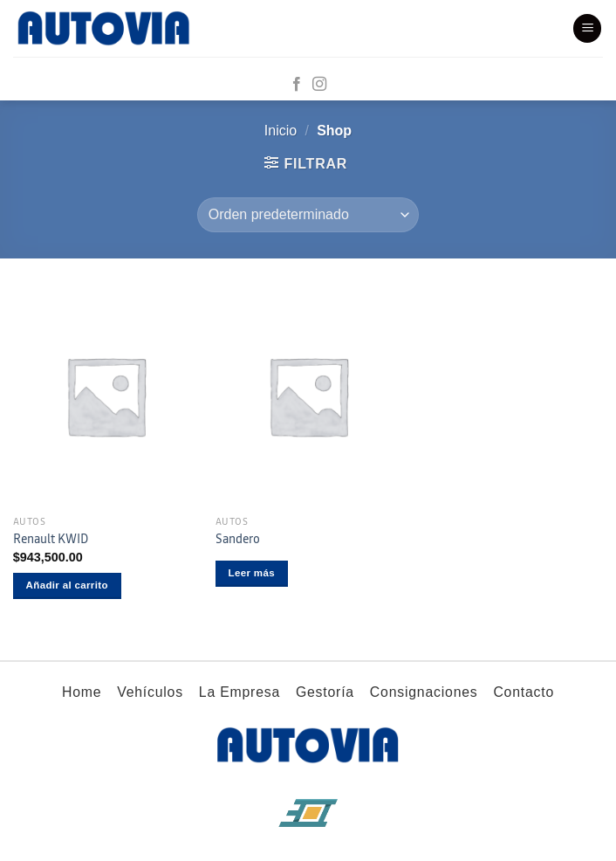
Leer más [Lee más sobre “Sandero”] (252, 573)
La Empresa (240, 692)
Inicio (281, 131)
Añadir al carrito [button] (67, 585)
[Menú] (587, 28)
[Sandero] (308, 396)
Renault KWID (51, 539)
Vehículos (150, 692)
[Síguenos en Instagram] (319, 85)
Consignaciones (424, 692)
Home (82, 692)
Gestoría (325, 692)
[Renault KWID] (106, 396)
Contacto (524, 692)
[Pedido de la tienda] (308, 215)
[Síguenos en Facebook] (297, 85)
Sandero (238, 539)
